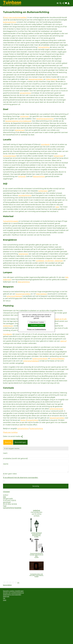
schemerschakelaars (14, 296)
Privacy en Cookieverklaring (36, 329)
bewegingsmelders (36, 79)
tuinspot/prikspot (10, 156)
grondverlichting (25, 195)
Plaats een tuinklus (10, 432)
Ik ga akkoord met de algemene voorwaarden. (21, 478)
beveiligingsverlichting (45, 119)
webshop (36, 510)
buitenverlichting (10, 22)
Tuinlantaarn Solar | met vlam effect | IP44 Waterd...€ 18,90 (37, 575)
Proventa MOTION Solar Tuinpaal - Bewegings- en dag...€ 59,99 (37, 555)
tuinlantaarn (43, 191)
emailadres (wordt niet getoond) (15, 458)
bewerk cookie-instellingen (13, 591)
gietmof (63, 341)
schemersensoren (56, 409)
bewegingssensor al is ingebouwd (18, 121)
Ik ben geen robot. (10, 474)
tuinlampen (25, 116)
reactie (6, 464)
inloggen (6, 492)
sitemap (6, 596)
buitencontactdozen (40, 359)
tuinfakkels (40, 261)
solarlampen (20, 130)
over (5, 600)
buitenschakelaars (58, 359)
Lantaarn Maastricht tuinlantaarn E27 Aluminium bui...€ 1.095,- (37, 535)
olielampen (59, 261)
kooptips (18, 508)
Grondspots (7, 334)
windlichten (49, 261)
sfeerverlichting (24, 282)
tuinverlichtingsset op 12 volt (56, 319)
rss (4, 598)
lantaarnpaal (58, 156)
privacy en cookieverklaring (13, 593)
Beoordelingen (20, 442)
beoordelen (7, 585)
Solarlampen (23, 254)
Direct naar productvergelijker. (15, 17)
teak (57, 207)
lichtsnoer (22, 176)
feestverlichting (39, 176)
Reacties (8, 442)
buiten (23, 420)
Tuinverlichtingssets (11, 221)
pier (5, 497)
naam (5, 453)
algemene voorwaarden (12, 595)
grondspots (45, 144)
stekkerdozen (8, 326)
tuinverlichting (44, 47)
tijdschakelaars (52, 79)
